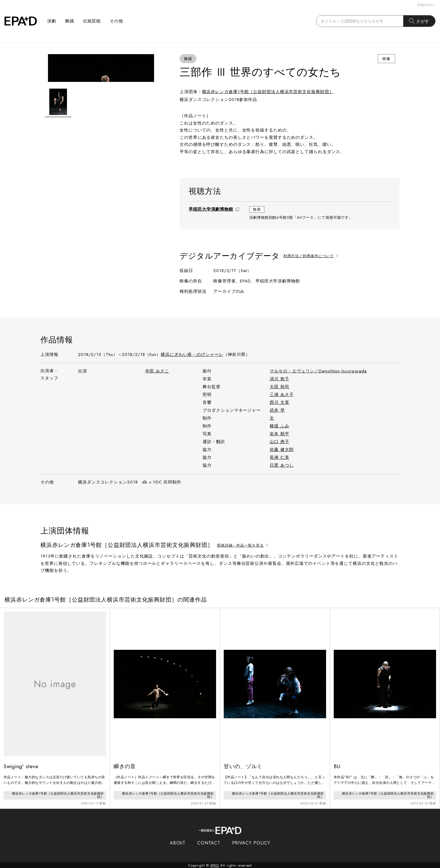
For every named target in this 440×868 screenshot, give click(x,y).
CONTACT (209, 842)
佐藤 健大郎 (282, 450)
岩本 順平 (279, 434)
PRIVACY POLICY (251, 842)
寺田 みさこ (157, 371)
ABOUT (178, 842)
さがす (419, 21)
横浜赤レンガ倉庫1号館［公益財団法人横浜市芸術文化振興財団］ (268, 92)
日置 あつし (282, 465)
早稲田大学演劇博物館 (211, 209)
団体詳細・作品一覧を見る (243, 545)
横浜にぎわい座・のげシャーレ (192, 354)
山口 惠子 (279, 442)
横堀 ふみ (279, 426)
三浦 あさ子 (282, 395)
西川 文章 (279, 402)
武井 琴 (277, 410)
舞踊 (70, 21)
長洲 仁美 (279, 457)
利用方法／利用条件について (312, 256)
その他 (116, 21)
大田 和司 (279, 387)
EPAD (215, 865)
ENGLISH (427, 5)
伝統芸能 (92, 21)
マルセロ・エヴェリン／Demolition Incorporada (318, 371)
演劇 (52, 21)
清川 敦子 (279, 379)
